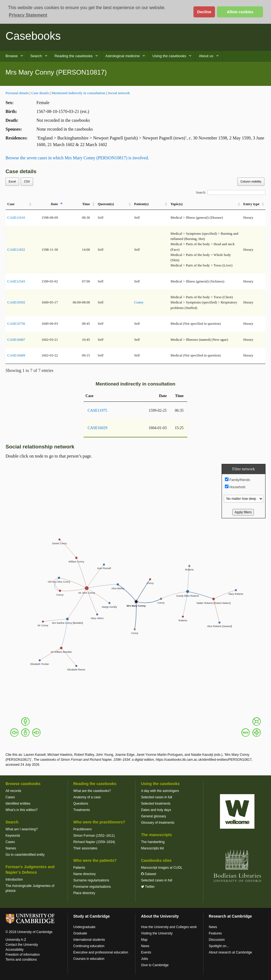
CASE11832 (16, 250)
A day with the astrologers (160, 791)
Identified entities (18, 804)
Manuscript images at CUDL (162, 868)
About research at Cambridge (231, 952)
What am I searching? (22, 829)
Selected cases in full (157, 797)
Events (146, 952)
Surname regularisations (91, 880)
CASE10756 (16, 324)
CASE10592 (16, 302)
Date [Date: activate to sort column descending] (54, 204)
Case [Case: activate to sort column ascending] (11, 204)
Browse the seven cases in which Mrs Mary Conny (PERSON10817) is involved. (77, 158)
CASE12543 (16, 281)
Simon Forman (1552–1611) (94, 836)
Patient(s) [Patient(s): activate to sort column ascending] (141, 204)
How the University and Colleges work (169, 927)
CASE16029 (98, 428)
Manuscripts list (152, 848)
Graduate (80, 933)
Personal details (17, 93)
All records (13, 791)
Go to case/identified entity (25, 855)
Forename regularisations (92, 887)
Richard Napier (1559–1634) (94, 842)
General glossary (154, 816)
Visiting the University (157, 933)
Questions (81, 804)
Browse (12, 56)
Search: (231, 192)
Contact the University (22, 945)
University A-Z (16, 940)
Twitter (148, 887)
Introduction (14, 879)
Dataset (149, 874)
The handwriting (153, 842)
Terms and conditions (21, 960)
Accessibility (14, 950)
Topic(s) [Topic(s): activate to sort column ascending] (177, 204)
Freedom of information (23, 955)
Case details (40, 93)
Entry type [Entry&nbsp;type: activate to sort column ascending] (252, 204)
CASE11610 (16, 218)
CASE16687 (16, 340)
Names (11, 848)
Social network (119, 93)
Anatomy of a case (87, 797)
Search (36, 56)
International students (89, 940)
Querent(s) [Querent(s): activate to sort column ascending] (106, 204)
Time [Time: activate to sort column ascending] (86, 204)
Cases (10, 797)
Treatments (82, 810)
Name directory (85, 874)
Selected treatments (156, 804)
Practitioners (83, 829)
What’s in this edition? (22, 810)
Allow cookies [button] (240, 12)
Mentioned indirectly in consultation (78, 93)
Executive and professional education (101, 952)
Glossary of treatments (158, 823)
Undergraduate (84, 927)
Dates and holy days (156, 810)
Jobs (144, 959)
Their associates (85, 848)
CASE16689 (16, 355)
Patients (79, 868)
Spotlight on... (219, 946)
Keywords (13, 836)
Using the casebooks (169, 56)
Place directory (84, 893)
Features (215, 933)
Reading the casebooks (74, 56)
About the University (160, 916)
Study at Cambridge (92, 916)
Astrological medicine (123, 56)
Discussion (217, 940)
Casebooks (33, 36)
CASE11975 (98, 410)
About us (206, 56)
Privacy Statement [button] (28, 15)
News (145, 946)
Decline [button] (204, 12)
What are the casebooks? (92, 791)
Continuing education (89, 946)
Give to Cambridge (155, 965)
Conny (139, 302)
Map (144, 940)
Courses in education (89, 959)
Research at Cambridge (230, 916)
